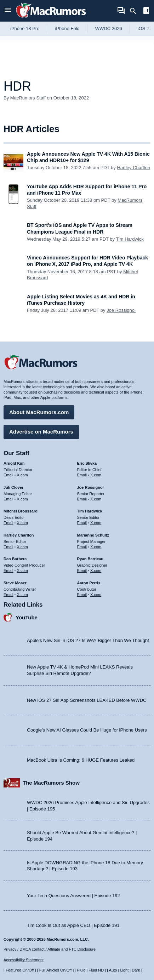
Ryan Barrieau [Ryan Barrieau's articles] (90, 559)
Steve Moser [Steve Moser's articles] (15, 583)
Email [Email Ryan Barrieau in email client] (82, 571)
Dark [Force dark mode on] (136, 970)
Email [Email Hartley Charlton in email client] (8, 547)
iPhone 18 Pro (25, 28)
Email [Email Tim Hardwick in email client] (82, 523)
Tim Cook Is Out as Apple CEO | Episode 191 (73, 925)
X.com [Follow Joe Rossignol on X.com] (96, 499)
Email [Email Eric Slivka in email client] (82, 475)
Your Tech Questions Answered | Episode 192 (73, 896)
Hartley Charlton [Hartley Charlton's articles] (19, 535)
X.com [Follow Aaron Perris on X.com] (96, 595)
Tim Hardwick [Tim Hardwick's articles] (90, 511)
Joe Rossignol (121, 310)
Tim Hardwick (130, 239)
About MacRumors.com (39, 412)
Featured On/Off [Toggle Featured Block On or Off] (20, 970)
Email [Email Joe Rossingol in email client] (82, 499)
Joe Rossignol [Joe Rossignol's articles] (90, 487)
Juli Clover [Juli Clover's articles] (13, 487)
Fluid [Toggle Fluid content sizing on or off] (81, 970)
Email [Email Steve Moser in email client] (8, 595)
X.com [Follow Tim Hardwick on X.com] (96, 523)
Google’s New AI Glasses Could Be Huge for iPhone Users (87, 730)
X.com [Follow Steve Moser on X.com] (22, 595)
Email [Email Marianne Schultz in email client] (82, 547)
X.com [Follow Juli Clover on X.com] (22, 499)
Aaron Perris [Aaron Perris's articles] (89, 583)
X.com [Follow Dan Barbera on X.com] (22, 571)
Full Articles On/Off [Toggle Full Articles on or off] (56, 970)
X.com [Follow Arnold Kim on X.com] (22, 475)
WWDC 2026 (109, 28)
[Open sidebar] (146, 12)
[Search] (135, 11)
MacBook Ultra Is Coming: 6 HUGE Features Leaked (81, 760)
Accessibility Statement (24, 960)
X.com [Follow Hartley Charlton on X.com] (22, 547)
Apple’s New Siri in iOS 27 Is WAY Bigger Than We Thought (88, 640)
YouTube (27, 617)
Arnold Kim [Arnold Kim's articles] (14, 463)
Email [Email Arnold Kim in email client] (8, 475)
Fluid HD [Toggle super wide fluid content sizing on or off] (96, 970)
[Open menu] (8, 11)
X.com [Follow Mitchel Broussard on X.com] (22, 523)
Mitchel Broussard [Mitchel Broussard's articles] (21, 511)
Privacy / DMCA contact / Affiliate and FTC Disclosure (50, 949)
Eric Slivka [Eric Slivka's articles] (87, 463)
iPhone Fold (67, 28)
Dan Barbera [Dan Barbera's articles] (15, 559)
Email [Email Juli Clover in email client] (8, 499)
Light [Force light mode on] (124, 970)
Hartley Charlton (133, 168)
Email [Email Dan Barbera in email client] (8, 571)
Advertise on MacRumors (41, 432)
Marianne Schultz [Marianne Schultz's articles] (93, 535)
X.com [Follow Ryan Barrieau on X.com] (96, 571)
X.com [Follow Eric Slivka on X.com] (96, 475)
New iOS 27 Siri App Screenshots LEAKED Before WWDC (87, 700)
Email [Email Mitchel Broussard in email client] (8, 523)
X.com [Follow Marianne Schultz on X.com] (96, 547)
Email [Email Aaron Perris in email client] (82, 595)
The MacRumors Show (51, 783)
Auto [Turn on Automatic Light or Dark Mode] (113, 970)
